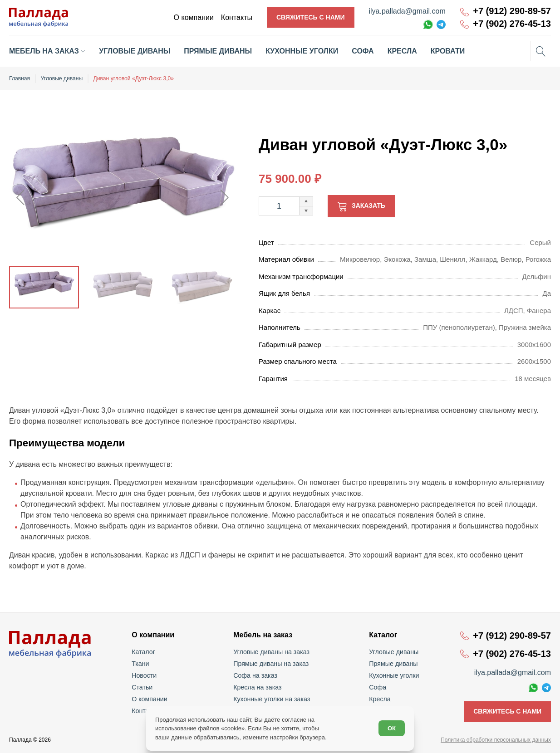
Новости (145, 675)
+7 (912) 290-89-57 (512, 11)
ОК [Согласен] (392, 728)
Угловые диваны (393, 652)
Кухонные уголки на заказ (272, 699)
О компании (150, 699)
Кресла (380, 699)
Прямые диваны (393, 664)
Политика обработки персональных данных (496, 740)
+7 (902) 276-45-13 (512, 24)
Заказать (368, 205)
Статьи (143, 687)
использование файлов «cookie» (200, 728)
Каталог (144, 652)
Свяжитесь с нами (311, 17)
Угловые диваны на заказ (272, 652)
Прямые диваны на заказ (271, 664)
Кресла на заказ (258, 687)
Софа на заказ (256, 675)
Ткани (141, 664)
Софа (377, 687)
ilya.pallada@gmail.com (407, 11)
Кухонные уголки (393, 675)
